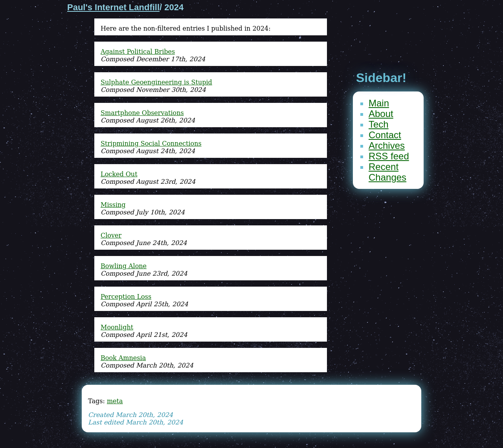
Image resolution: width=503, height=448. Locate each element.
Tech (379, 124)
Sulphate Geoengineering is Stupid (156, 82)
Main (379, 103)
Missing (113, 205)
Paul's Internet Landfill (113, 7)
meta (115, 401)
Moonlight (117, 327)
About (381, 114)
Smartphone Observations (142, 113)
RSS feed (389, 156)
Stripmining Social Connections (151, 144)
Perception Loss (126, 297)
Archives (387, 145)
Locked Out (119, 174)
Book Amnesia (123, 358)
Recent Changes (387, 172)
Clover (111, 235)
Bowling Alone (124, 266)
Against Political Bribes (138, 52)
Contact (385, 135)
